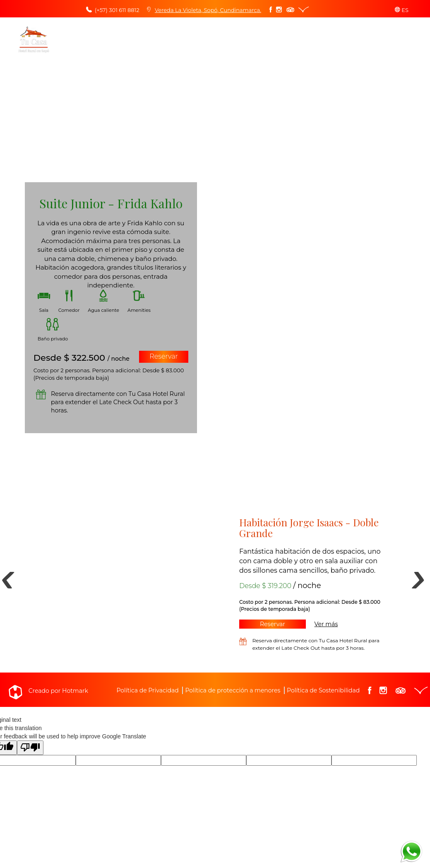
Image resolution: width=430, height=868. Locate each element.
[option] (215, 576)
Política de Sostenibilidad (323, 690)
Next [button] (410, 576)
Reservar (164, 356)
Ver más (326, 624)
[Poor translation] (30, 748)
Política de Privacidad (147, 690)
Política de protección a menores (233, 690)
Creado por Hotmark (58, 691)
